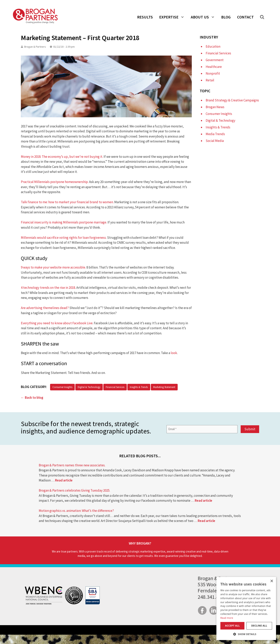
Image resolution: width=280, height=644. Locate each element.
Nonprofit (213, 73)
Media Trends (215, 134)
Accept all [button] (233, 626)
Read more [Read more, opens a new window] (227, 618)
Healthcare (214, 67)
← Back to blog (32, 398)
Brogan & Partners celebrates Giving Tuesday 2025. (74, 490)
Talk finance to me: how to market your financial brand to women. (67, 202)
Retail (210, 80)
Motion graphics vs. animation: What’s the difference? (76, 511)
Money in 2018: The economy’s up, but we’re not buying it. (62, 157)
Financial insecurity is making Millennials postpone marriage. (64, 222)
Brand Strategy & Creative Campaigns (232, 100)
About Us (204, 17)
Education (213, 46)
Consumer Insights (62, 387)
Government (215, 60)
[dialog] (246, 608)
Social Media (215, 141)
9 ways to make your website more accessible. (53, 267)
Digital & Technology (89, 387)
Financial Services (115, 387)
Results (145, 17)
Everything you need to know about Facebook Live (57, 323)
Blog (226, 17)
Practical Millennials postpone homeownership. (55, 182)
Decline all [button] (259, 626)
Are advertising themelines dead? (45, 308)
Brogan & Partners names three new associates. (72, 465)
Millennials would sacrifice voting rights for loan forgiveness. (64, 238)
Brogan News (215, 107)
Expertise (173, 17)
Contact (245, 17)
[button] (262, 17)
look (174, 353)
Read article (64, 480)
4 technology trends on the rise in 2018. (48, 288)
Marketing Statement (164, 387)
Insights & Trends (139, 387)
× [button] (272, 581)
